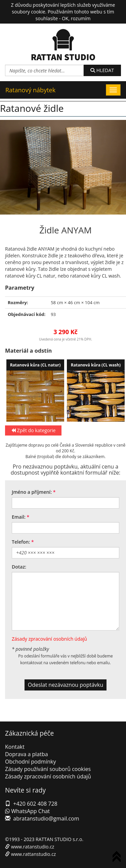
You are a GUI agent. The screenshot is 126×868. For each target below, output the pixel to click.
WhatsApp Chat (27, 811)
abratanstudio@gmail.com (46, 818)
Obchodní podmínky (30, 762)
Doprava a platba (27, 754)
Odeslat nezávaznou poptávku (66, 685)
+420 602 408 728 (35, 804)
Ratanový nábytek (30, 90)
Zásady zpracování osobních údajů (49, 639)
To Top (118, 858)
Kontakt (15, 747)
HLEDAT (102, 70)
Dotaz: (19, 567)
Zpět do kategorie (33, 430)
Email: (19, 517)
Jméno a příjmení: (32, 492)
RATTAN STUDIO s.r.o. (59, 839)
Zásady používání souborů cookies (48, 769)
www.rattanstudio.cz (34, 854)
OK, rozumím (76, 18)
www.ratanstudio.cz (33, 847)
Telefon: (21, 542)
